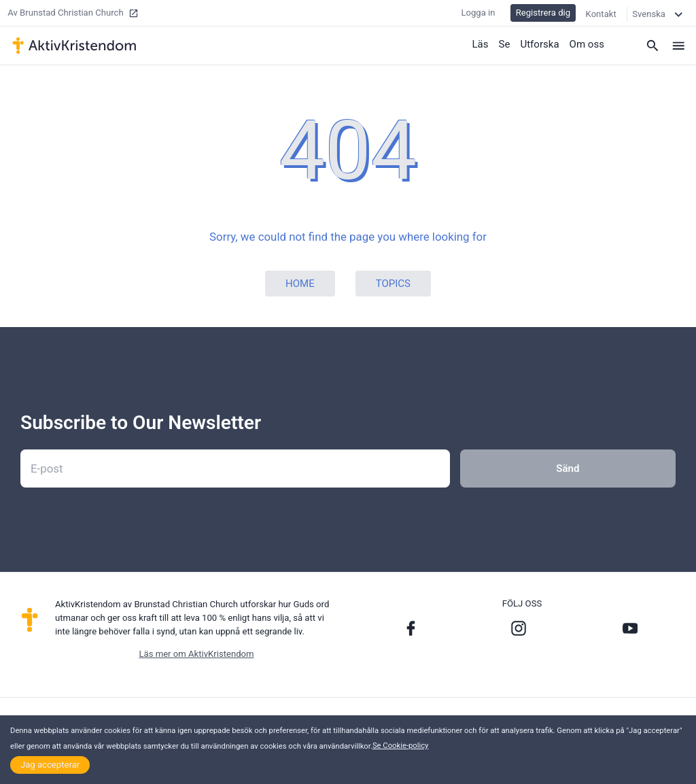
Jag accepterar (50, 765)
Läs (481, 44)
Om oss (587, 44)
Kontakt (601, 13)
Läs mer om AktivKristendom (196, 654)
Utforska (540, 44)
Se (505, 44)
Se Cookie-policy (401, 746)
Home (300, 284)
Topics (393, 284)
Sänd (568, 468)
